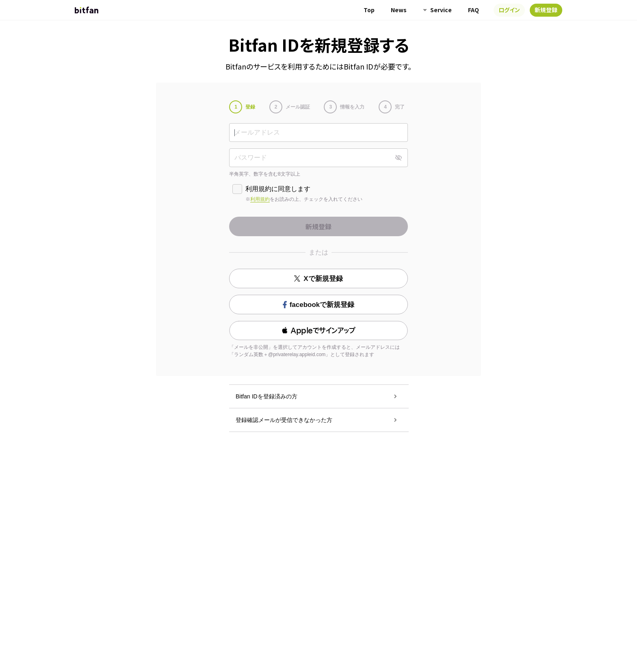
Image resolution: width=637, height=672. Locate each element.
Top (369, 10)
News (399, 10)
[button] (318, 331)
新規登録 (546, 10)
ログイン (509, 10)
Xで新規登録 (318, 279)
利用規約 (260, 199)
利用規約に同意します (278, 189)
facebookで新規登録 (319, 305)
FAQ (473, 10)
